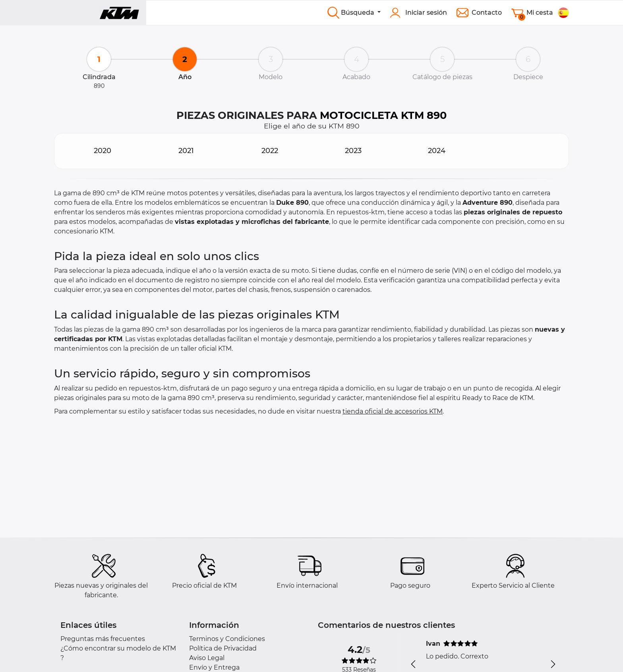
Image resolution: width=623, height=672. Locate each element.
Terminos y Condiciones (227, 639)
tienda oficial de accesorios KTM (393, 411)
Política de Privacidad (223, 648)
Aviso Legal (207, 658)
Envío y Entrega (214, 667)
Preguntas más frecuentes (103, 639)
